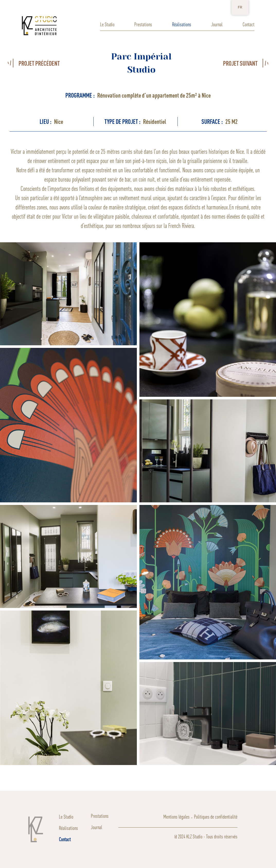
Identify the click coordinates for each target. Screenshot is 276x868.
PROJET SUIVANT (240, 63)
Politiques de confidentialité (216, 817)
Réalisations (182, 24)
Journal (217, 24)
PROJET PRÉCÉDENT (39, 63)
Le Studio (107, 24)
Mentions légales (176, 817)
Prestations (143, 24)
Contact (248, 24)
